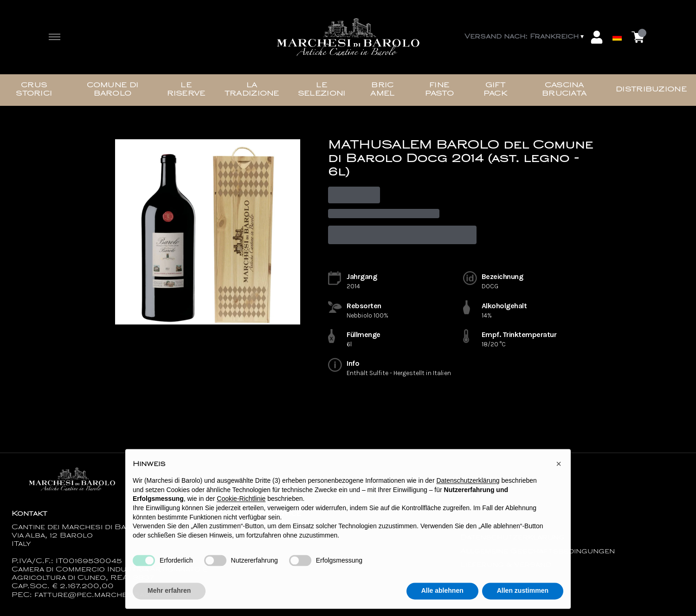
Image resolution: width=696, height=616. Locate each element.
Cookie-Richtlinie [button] (241, 502)
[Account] (597, 37)
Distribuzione (651, 90)
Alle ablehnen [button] (442, 593)
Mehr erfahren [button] (169, 593)
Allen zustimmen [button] (523, 593)
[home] (348, 37)
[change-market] (525, 37)
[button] (559, 467)
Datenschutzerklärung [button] (468, 483)
